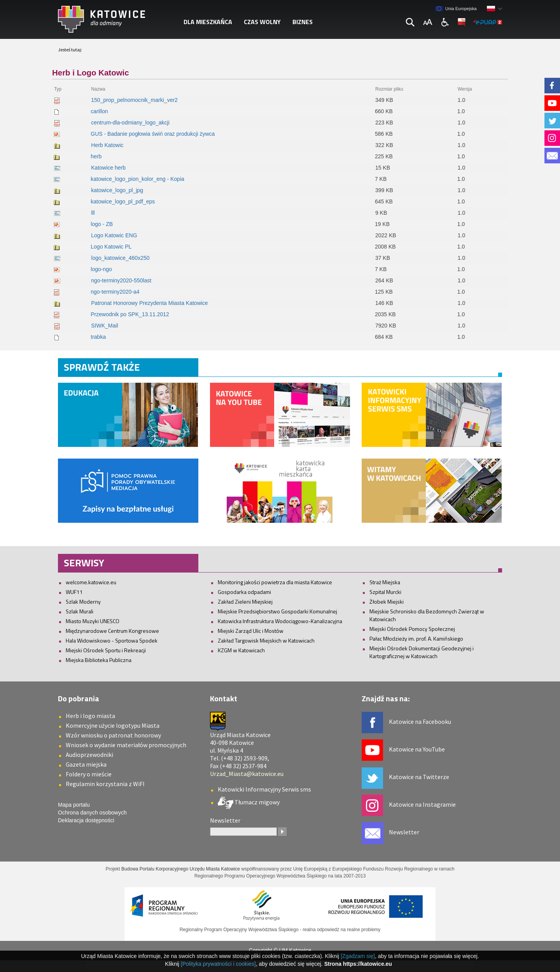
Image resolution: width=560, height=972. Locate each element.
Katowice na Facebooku (420, 722)
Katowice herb (108, 168)
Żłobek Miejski (387, 602)
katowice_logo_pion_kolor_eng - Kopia (137, 179)
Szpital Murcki (385, 592)
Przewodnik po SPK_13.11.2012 (130, 314)
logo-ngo (101, 269)
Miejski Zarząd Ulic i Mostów (251, 631)
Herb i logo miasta (90, 716)
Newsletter (404, 832)
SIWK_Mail (104, 326)
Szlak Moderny (83, 602)
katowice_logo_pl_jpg (117, 190)
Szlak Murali (80, 611)
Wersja (465, 89)
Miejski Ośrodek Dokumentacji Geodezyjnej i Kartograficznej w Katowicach (422, 652)
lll (93, 213)
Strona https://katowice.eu (358, 964)
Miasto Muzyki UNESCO (93, 621)
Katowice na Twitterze (419, 777)
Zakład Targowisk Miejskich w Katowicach (266, 640)
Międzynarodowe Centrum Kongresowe (112, 631)
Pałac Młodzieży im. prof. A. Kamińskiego (416, 638)
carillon (99, 111)
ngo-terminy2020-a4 (115, 292)
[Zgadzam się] (358, 956)
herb (96, 156)
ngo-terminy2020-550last (121, 280)
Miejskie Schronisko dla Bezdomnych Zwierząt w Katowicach (427, 615)
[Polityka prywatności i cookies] (218, 964)
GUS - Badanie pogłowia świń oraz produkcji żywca (153, 134)
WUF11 (74, 592)
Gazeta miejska (86, 764)
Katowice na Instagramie (422, 804)
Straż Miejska (385, 582)
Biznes (303, 22)
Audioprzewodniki (89, 755)
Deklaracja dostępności (86, 820)
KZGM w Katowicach (241, 650)
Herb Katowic (107, 145)
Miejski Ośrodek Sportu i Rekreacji (106, 650)
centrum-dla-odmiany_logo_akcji (130, 123)
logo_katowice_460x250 (120, 258)
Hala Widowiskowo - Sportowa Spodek (112, 640)
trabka (98, 337)
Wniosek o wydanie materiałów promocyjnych (126, 745)
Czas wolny (262, 22)
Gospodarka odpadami (244, 592)
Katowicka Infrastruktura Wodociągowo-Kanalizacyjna (280, 621)
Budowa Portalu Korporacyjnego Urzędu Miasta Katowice (181, 869)
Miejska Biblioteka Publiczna (99, 660)
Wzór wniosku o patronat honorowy (113, 735)
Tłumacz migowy (256, 802)
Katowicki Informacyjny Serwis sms (264, 789)
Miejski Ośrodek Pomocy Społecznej (412, 629)
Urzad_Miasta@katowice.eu (247, 774)
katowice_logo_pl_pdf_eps (123, 201)
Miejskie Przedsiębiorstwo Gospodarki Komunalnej (277, 611)
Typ (58, 89)
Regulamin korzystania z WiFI (105, 784)
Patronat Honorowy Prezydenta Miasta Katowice (149, 303)
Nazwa (98, 89)
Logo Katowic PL (111, 247)
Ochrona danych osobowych (92, 813)
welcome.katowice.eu (91, 582)
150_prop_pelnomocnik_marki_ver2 (134, 100)
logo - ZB (102, 224)
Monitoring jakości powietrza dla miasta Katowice (275, 582)
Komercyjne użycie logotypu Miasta (113, 725)
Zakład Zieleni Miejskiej (245, 602)
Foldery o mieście (89, 774)
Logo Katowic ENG (114, 235)
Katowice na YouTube (417, 749)
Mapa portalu (74, 805)
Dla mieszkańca (208, 22)
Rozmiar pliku (389, 89)
